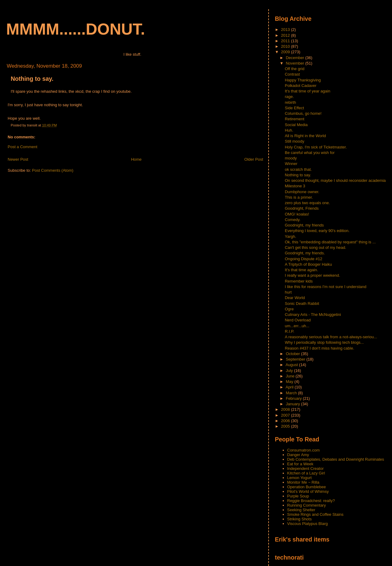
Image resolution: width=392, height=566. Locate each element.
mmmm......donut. (76, 29)
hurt (288, 292)
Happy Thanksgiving (303, 80)
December (296, 58)
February (294, 398)
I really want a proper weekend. (313, 275)
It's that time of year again (307, 91)
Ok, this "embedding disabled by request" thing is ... (330, 242)
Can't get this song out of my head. (316, 247)
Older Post (254, 159)
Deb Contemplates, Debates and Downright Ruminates (336, 459)
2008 (286, 409)
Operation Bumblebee (307, 487)
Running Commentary (307, 505)
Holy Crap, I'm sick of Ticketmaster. (316, 147)
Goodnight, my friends (304, 225)
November (296, 63)
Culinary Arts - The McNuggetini (313, 315)
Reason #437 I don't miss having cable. (320, 348)
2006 (286, 421)
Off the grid (295, 69)
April (290, 387)
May (290, 382)
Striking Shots (300, 519)
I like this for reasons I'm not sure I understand (326, 287)
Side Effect (294, 108)
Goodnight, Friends (302, 208)
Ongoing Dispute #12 (303, 259)
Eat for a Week (300, 464)
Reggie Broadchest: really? (311, 501)
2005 (286, 426)
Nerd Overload (298, 320)
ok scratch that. (298, 169)
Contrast (292, 74)
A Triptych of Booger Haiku (308, 264)
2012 (286, 35)
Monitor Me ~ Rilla (303, 482)
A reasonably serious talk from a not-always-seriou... (331, 337)
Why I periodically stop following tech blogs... (324, 342)
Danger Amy (298, 455)
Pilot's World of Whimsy (308, 491)
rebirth (290, 102)
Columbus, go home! (303, 113)
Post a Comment (23, 147)
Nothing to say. (32, 79)
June (291, 376)
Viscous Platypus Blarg (308, 524)
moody (291, 158)
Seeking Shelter (301, 510)
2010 (286, 46)
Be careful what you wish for (310, 153)
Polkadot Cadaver (301, 86)
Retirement (295, 119)
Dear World (295, 298)
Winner (291, 164)
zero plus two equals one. (307, 203)
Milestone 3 (295, 186)
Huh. (289, 130)
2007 (286, 415)
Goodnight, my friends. (305, 253)
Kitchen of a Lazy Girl (306, 473)
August (292, 365)
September (296, 359)
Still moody (295, 141)
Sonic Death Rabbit (302, 304)
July (290, 371)
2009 (286, 52)
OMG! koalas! (297, 214)
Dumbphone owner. (302, 192)
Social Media (296, 125)
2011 (286, 41)
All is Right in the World (305, 136)
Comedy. (293, 220)
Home (136, 159)
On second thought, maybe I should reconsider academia (335, 180)
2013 (286, 30)
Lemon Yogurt (300, 478)
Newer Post (18, 159)
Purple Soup (298, 496)
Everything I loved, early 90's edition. (317, 231)
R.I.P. (290, 331)
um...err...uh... (297, 326)
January (293, 404)
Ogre (289, 309)
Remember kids (299, 281)
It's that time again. (302, 270)
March (292, 393)
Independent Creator (305, 469)
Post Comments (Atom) (53, 170)
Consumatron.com (303, 450)
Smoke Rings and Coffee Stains (315, 514)
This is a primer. (299, 197)
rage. (289, 97)
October (293, 354)
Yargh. (290, 236)
